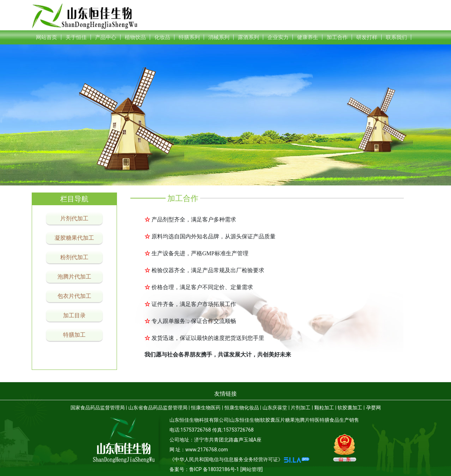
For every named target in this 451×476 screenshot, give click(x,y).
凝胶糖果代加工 (74, 238)
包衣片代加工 (74, 296)
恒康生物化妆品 (242, 408)
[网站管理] (251, 469)
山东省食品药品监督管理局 (158, 408)
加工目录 (74, 315)
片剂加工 (301, 408)
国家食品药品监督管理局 (98, 408)
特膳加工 (74, 335)
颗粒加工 (324, 408)
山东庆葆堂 (275, 408)
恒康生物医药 (206, 408)
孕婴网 (373, 408)
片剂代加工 (74, 218)
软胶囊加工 (350, 408)
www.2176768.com (207, 450)
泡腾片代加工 (74, 277)
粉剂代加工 (74, 257)
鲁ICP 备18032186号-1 (214, 469)
